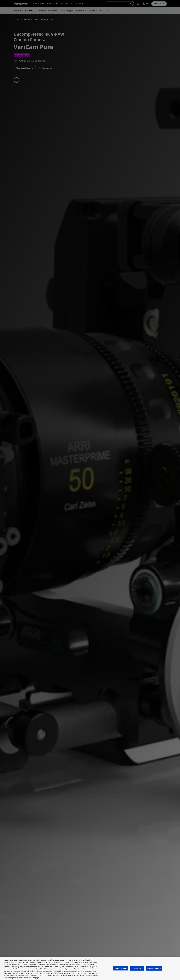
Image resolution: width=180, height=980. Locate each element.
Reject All (137, 968)
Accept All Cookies (154, 968)
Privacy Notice (23, 975)
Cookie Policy (9, 975)
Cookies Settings (121, 968)
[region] (90, 968)
